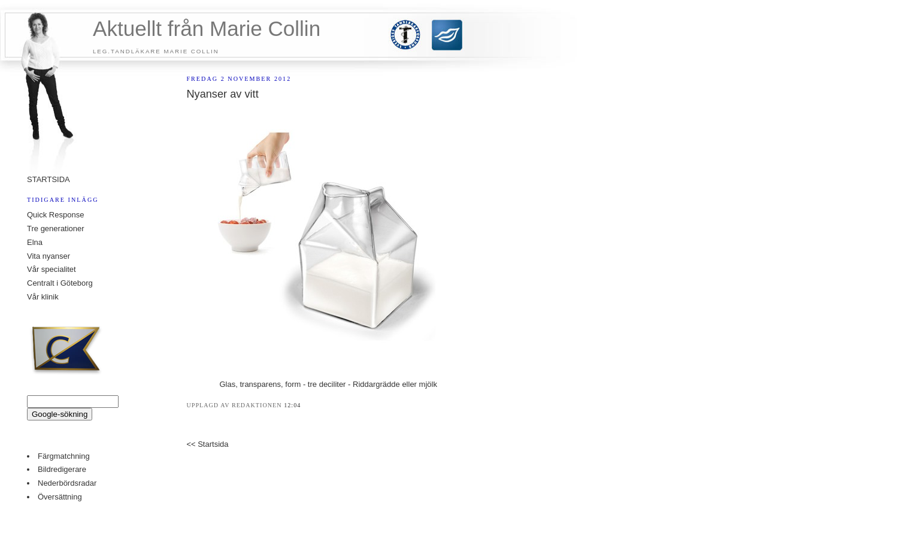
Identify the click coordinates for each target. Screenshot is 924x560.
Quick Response (55, 215)
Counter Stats (462, 519)
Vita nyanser (49, 256)
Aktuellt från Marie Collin (207, 28)
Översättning (60, 497)
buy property (451, 537)
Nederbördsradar (67, 483)
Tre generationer (56, 228)
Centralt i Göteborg (60, 283)
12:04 (292, 405)
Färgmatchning (64, 456)
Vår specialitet (51, 269)
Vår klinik (43, 297)
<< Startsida (207, 444)
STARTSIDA (49, 179)
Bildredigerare (62, 469)
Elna (35, 242)
